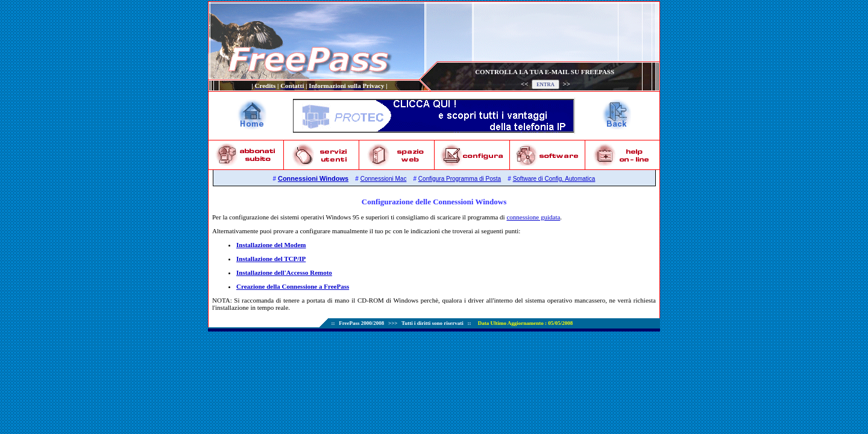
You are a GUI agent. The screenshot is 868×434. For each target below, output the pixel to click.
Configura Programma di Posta (460, 179)
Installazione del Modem (271, 245)
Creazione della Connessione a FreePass (293, 286)
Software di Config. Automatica (554, 179)
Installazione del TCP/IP (271, 259)
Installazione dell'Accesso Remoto (284, 272)
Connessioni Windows (313, 178)
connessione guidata (533, 217)
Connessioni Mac (384, 179)
